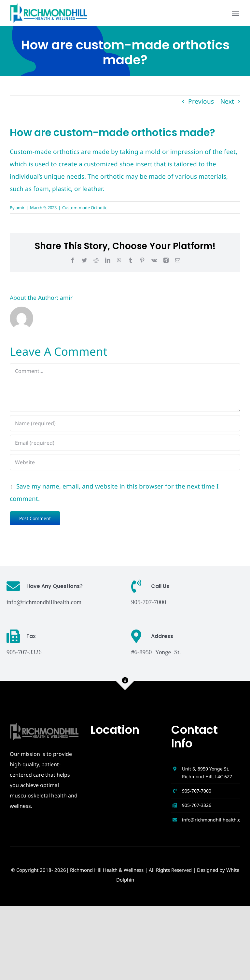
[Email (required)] (125, 443)
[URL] (125, 462)
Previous (201, 101)
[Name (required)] (125, 423)
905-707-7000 (197, 791)
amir (20, 208)
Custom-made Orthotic (85, 208)
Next (227, 101)
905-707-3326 (197, 805)
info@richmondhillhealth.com (44, 601)
